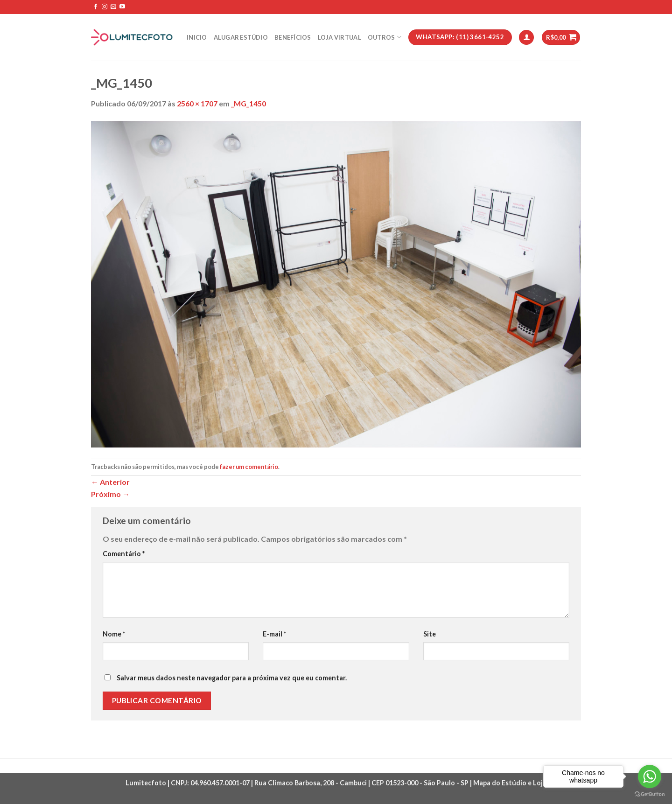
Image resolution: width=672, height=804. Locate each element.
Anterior (110, 482)
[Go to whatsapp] (650, 776)
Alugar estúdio (241, 37)
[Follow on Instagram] (105, 7)
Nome (114, 634)
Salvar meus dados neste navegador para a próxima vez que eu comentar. (232, 678)
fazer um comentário (249, 467)
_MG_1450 (248, 103)
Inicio (197, 37)
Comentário (124, 554)
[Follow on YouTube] (122, 7)
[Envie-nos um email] (113, 7)
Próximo (110, 494)
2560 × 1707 (197, 103)
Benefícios (293, 37)
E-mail (274, 634)
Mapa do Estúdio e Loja (510, 783)
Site (430, 634)
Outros (385, 37)
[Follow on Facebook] (96, 7)
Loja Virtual (339, 37)
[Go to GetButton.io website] (650, 794)
